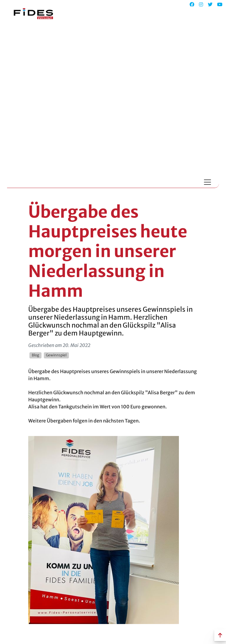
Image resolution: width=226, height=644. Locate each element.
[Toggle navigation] (207, 182)
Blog (35, 355)
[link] (104, 529)
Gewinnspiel (56, 355)
